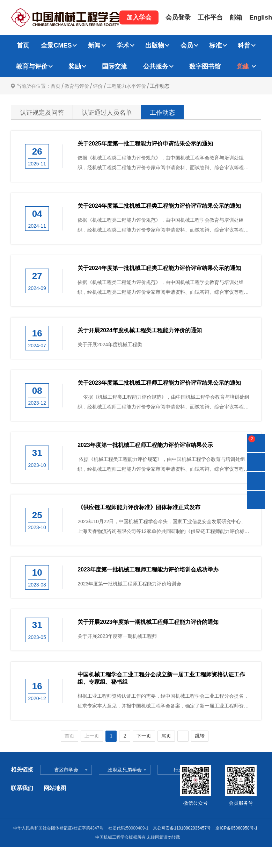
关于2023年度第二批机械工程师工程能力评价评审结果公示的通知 (159, 383)
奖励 (75, 66)
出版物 (155, 45)
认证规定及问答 (42, 113)
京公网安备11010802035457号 (182, 828)
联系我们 (22, 788)
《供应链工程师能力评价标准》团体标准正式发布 (139, 507)
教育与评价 (32, 66)
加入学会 (139, 17)
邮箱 (236, 17)
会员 (187, 45)
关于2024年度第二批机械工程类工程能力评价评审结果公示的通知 (159, 206)
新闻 (94, 45)
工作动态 (160, 86)
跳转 (200, 736)
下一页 (144, 736)
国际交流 (115, 66)
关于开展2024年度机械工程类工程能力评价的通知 (140, 330)
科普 (244, 45)
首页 (23, 45)
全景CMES (56, 45)
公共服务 (156, 66)
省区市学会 (66, 770)
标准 (215, 45)
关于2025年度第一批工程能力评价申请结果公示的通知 (145, 144)
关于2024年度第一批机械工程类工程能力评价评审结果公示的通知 (159, 268)
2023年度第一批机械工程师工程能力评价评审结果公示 (145, 445)
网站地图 (55, 788)
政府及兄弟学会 (125, 770)
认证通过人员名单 (107, 113)
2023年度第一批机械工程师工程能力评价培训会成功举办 (148, 570)
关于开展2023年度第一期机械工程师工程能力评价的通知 (148, 622)
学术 (123, 45)
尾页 (166, 736)
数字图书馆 (205, 66)
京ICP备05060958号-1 (237, 828)
